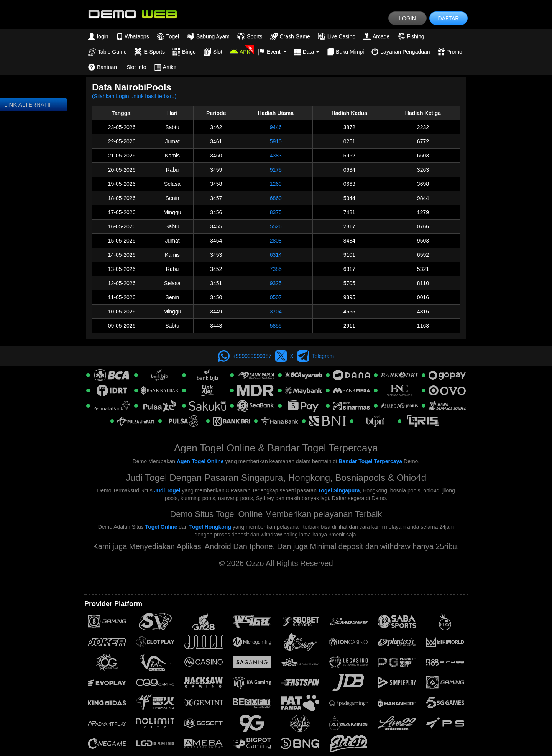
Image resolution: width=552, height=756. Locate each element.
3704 (276, 312)
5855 (276, 326)
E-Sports (149, 52)
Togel (168, 36)
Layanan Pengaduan (401, 52)
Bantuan (103, 67)
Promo (450, 52)
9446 (276, 127)
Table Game (107, 52)
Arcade (376, 36)
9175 (276, 170)
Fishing (411, 36)
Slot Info (136, 67)
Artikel (166, 67)
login (98, 36)
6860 (276, 198)
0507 (276, 297)
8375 (276, 212)
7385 (276, 269)
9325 (276, 283)
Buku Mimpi (345, 52)
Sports (250, 36)
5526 (276, 226)
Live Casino (337, 36)
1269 (276, 184)
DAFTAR (449, 18)
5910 (276, 141)
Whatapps (133, 36)
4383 (276, 156)
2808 (276, 241)
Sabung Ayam (208, 36)
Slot (213, 52)
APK (240, 52)
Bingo (184, 52)
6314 (276, 255)
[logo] (132, 14)
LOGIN (407, 18)
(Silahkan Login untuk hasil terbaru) (134, 96)
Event (272, 52)
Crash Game (290, 36)
